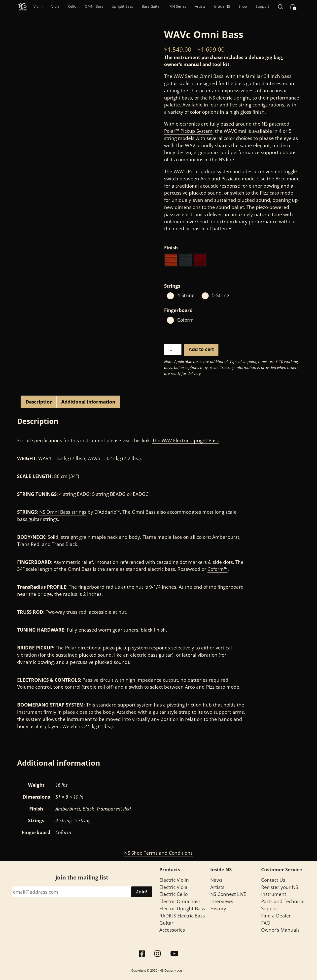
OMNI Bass (94, 6)
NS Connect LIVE (228, 894)
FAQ (266, 923)
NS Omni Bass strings (63, 512)
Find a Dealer (276, 916)
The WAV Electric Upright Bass (185, 440)
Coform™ (218, 569)
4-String (186, 295)
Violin (38, 6)
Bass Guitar (151, 6)
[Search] (280, 6)
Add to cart (201, 349)
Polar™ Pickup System (188, 131)
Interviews (222, 901)
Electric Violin (174, 880)
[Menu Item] (22, 6)
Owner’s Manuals (280, 930)
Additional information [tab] (88, 402)
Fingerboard (178, 310)
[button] (171, 260)
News (216, 880)
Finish (171, 248)
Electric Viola (173, 887)
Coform (185, 320)
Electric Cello (174, 894)
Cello (72, 6)
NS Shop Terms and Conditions (158, 853)
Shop (243, 6)
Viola (55, 6)
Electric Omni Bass (180, 901)
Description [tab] (39, 402)
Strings (172, 286)
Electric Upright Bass (182, 908)
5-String (221, 295)
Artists (200, 6)
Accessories (172, 930)
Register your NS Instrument (280, 891)
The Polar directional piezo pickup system (102, 648)
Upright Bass (122, 6)
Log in (181, 970)
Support (262, 6)
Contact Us (273, 880)
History (218, 908)
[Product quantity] (173, 349)
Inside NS (222, 6)
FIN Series (178, 6)
